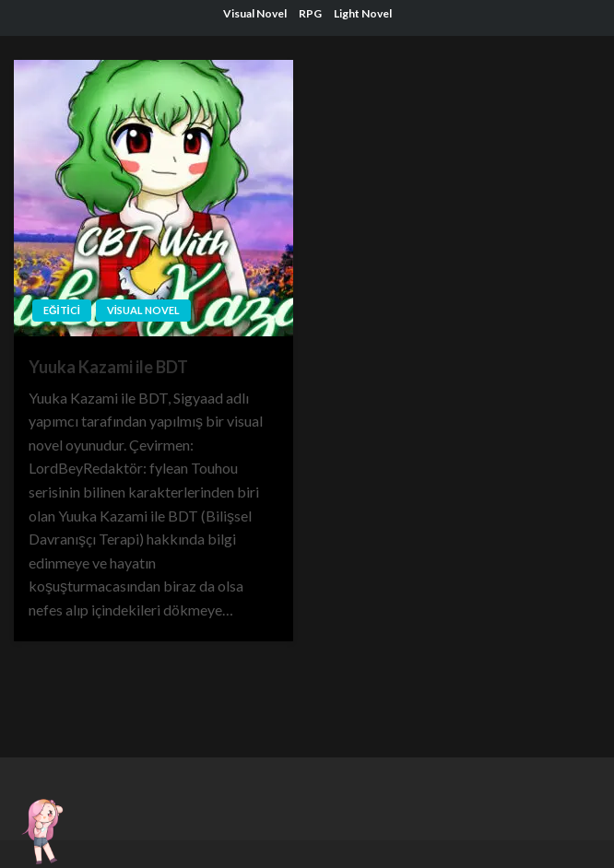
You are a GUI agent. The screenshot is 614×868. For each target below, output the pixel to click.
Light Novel (363, 13)
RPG (310, 13)
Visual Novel (255, 13)
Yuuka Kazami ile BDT (108, 367)
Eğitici (62, 310)
